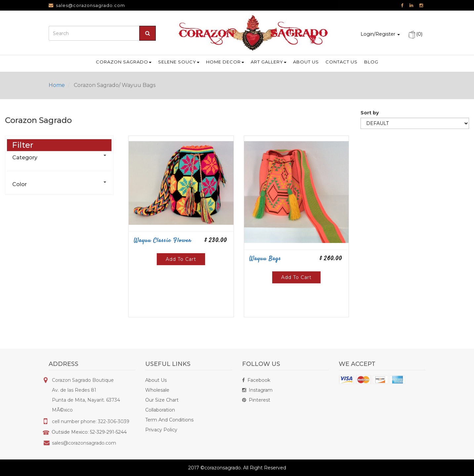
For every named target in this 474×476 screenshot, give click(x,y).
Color (20, 197)
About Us (156, 380)
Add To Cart (181, 272)
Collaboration (160, 410)
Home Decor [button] (225, 62)
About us (306, 62)
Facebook (256, 380)
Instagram (257, 390)
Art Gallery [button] (269, 62)
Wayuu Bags (265, 271)
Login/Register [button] (380, 34)
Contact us (342, 62)
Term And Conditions (169, 420)
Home (57, 85)
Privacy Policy (161, 430)
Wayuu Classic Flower (162, 253)
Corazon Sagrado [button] (124, 62)
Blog (371, 62)
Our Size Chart (162, 400)
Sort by (370, 125)
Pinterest (256, 400)
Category (25, 170)
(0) (415, 34)
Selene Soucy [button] (179, 62)
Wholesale (157, 390)
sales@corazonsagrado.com (90, 5)
